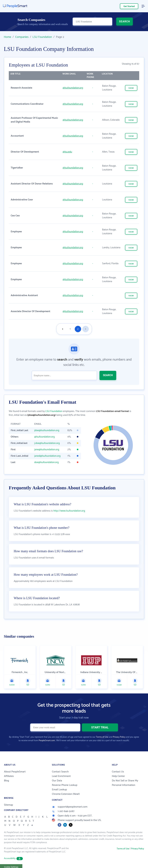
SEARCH (125, 22)
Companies (22, 37)
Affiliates (9, 776)
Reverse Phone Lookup (65, 785)
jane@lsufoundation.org (47, 450)
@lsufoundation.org (73, 88)
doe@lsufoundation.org (47, 462)
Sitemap (9, 805)
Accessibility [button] (13, 859)
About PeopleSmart (15, 772)
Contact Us (118, 772)
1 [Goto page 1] (70, 329)
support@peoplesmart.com (70, 807)
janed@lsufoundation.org (47, 456)
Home (8, 37)
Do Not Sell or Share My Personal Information (125, 783)
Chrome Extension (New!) (66, 794)
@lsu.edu (67, 152)
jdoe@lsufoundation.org (47, 430)
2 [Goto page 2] (78, 329)
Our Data (57, 781)
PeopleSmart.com (47, 741)
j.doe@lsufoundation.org (47, 443)
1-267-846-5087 (63, 811)
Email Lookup (59, 790)
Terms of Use (102, 737)
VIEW (131, 88)
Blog (7, 781)
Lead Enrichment (61, 776)
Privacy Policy (119, 737)
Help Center (118, 776)
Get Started (129, 6)
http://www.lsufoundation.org (69, 511)
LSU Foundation (42, 37)
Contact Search (60, 772)
